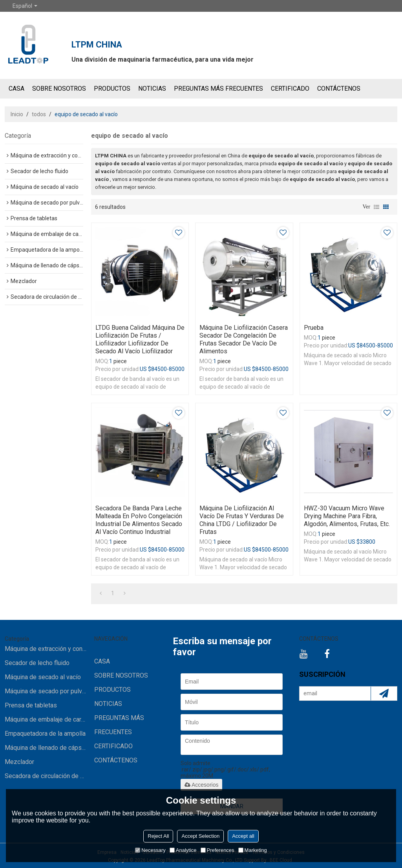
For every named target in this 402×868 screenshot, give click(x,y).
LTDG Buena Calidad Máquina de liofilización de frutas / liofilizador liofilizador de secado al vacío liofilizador (140, 339)
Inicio (17, 114)
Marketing (253, 850)
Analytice (183, 850)
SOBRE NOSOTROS (59, 89)
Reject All (158, 836)
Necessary (150, 850)
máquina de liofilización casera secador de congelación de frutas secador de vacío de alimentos (244, 339)
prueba (314, 328)
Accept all (243, 836)
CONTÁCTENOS (339, 89)
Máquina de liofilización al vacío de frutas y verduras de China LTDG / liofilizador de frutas (242, 520)
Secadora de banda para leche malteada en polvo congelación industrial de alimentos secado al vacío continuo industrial (139, 520)
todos (39, 114)
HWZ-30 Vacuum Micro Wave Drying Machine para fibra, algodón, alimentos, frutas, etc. (347, 516)
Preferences (217, 850)
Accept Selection (200, 836)
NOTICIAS (152, 89)
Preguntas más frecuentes (218, 89)
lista (376, 207)
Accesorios (201, 785)
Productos (112, 89)
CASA (16, 89)
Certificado (290, 89)
